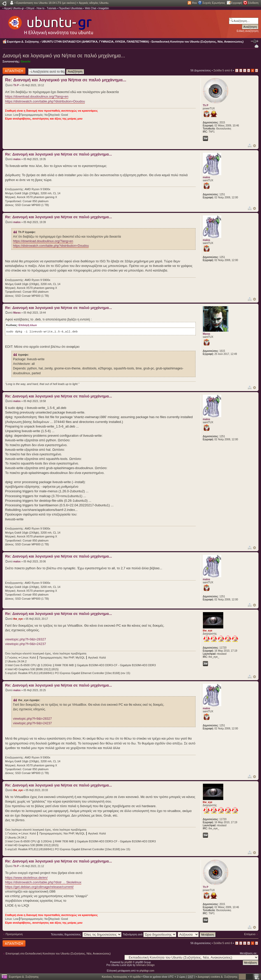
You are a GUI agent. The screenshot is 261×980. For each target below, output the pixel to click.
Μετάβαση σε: (249, 953)
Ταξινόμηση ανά (150, 934)
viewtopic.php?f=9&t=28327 (25, 639)
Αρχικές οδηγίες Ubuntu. (94, 3)
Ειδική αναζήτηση (248, 31)
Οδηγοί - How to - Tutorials (41, 8)
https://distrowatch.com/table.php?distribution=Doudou (45, 101)
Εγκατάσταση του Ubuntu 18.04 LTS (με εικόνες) (46, 3)
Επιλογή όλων (28, 325)
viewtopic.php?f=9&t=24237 (25, 644)
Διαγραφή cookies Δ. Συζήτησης (218, 977)
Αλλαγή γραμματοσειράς (255, 41)
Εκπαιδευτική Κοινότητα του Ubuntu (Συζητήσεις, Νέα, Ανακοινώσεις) (197, 42)
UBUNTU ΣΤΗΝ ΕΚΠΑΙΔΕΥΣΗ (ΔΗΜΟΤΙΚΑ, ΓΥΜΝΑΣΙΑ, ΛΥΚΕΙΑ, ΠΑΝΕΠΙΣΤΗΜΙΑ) (95, 42)
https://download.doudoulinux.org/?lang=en (37, 96)
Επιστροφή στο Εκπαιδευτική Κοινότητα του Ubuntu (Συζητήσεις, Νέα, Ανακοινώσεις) (58, 953)
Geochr (26, 61)
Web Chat (90, 8)
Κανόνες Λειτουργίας (114, 977)
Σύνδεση (253, 3)
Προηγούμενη (14, 934)
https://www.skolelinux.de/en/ (26, 878)
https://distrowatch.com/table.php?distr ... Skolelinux (43, 882)
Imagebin (104, 8)
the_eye (18, 619)
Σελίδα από (223, 70)
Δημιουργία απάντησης (14, 71)
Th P (16, 85)
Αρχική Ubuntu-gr (14, 8)
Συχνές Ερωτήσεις (214, 3)
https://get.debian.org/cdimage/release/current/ (39, 887)
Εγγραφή (237, 3)
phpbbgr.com (147, 971)
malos (17, 159)
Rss (194, 3)
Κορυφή (255, 146)
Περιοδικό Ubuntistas (70, 8)
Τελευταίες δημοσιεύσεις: (86, 934)
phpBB (128, 962)
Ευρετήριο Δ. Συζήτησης (23, 42)
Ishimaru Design (145, 965)
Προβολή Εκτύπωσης (257, 46)
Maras (17, 313)
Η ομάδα (135, 977)
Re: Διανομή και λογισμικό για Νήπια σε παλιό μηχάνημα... (66, 80)
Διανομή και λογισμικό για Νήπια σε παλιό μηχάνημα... (64, 56)
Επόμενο (250, 934)
